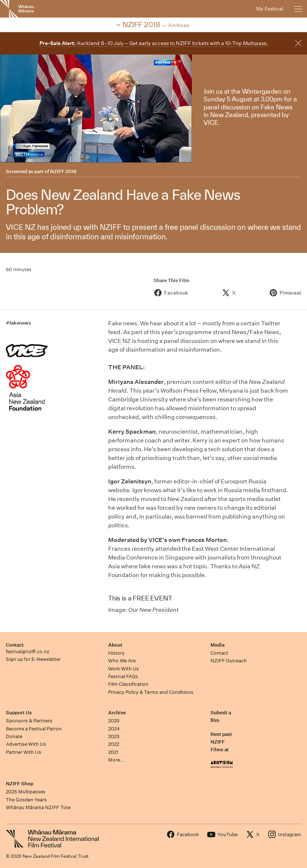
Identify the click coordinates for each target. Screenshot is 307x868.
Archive (117, 713)
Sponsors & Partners (29, 721)
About (115, 645)
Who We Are (122, 661)
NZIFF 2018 (63, 171)
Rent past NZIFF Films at (221, 742)
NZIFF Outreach (229, 661)
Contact (15, 645)
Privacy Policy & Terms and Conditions (151, 692)
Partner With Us (24, 752)
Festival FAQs (123, 676)
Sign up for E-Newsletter (33, 659)
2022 (114, 744)
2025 (114, 721)
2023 (114, 736)
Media (217, 645)
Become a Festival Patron (34, 729)
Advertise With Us (26, 744)
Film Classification (128, 684)
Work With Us (124, 669)
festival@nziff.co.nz (28, 652)
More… (116, 760)
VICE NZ (120, 341)
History (116, 653)
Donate (14, 736)
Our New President (153, 610)
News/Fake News (255, 332)
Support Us (19, 713)
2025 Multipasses (26, 792)
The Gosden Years (26, 800)
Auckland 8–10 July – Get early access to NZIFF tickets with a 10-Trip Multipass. (154, 43)
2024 (114, 729)
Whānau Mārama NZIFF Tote (38, 807)
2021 (113, 752)
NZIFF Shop (20, 784)
